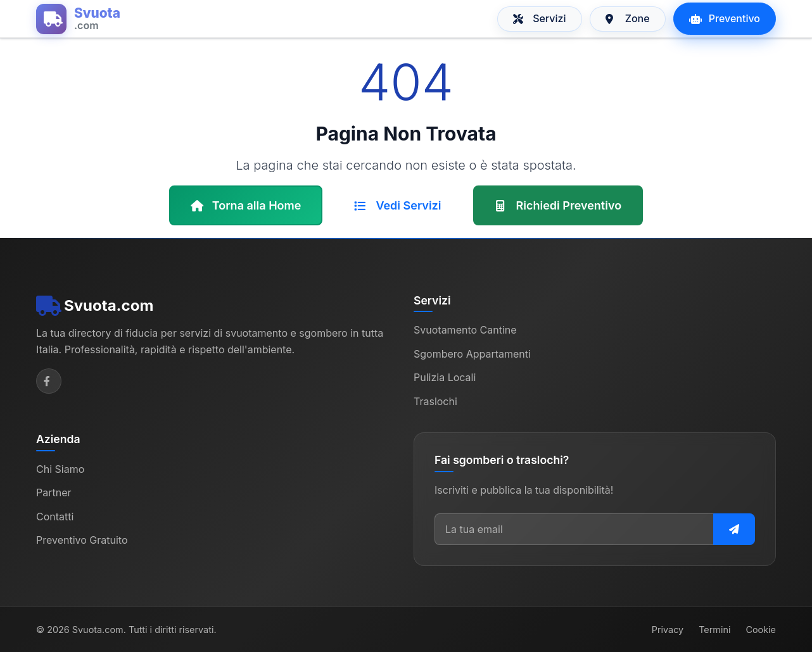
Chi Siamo (60, 469)
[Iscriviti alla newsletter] (734, 529)
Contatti (55, 517)
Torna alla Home (246, 205)
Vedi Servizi (397, 205)
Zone (628, 18)
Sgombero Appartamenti (472, 354)
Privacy (668, 630)
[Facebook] (49, 381)
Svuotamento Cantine (465, 330)
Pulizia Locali (445, 377)
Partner (54, 492)
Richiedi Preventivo (558, 205)
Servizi (540, 18)
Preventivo (725, 18)
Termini (714, 630)
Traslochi (435, 401)
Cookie (761, 630)
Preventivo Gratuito (82, 540)
